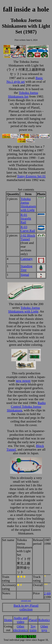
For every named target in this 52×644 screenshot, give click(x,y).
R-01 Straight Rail (26, 218)
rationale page (26, 601)
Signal (25, 275)
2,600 (48, 593)
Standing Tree (26, 268)
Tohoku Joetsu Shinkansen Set (23, 95)
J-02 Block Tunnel (28, 237)
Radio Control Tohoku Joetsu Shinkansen (26, 407)
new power (23, 381)
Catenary (27, 259)
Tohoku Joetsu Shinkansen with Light (28, 204)
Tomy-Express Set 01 (31, 176)
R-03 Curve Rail (28, 229)
